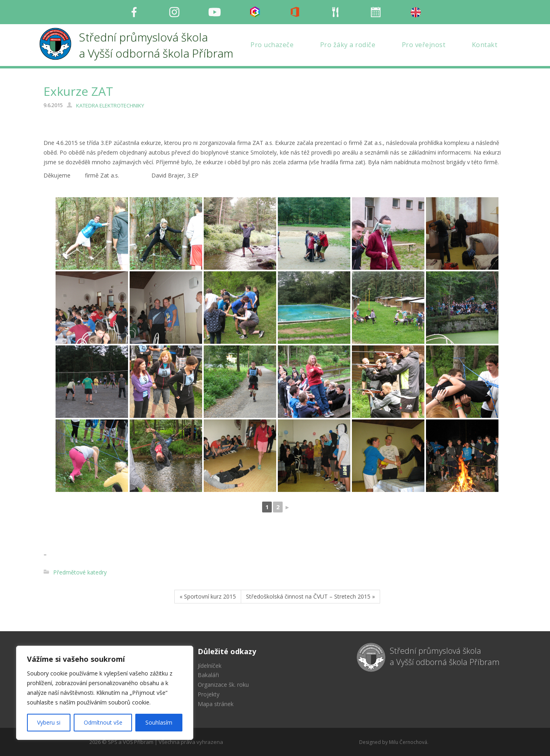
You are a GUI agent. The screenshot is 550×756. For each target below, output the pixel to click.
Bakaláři (208, 675)
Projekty (209, 694)
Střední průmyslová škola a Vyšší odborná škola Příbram (445, 657)
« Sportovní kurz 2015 (208, 596)
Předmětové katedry (80, 572)
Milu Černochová (408, 742)
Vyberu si (49, 722)
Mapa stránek (216, 704)
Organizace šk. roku (223, 685)
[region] (105, 693)
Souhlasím (159, 722)
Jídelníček (210, 666)
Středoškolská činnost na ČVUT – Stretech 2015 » (310, 596)
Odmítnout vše (103, 722)
